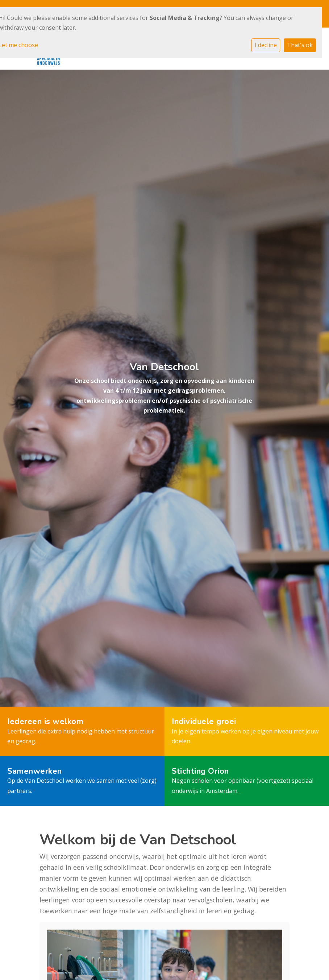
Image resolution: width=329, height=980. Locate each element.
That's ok (300, 45)
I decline (266, 45)
